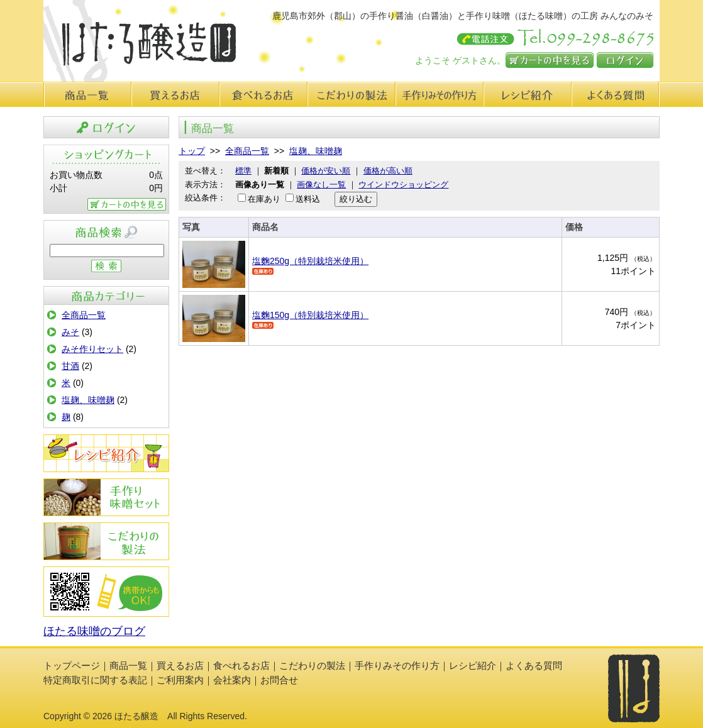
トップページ (72, 665)
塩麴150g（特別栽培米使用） (310, 315)
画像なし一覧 (321, 185)
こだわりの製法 (351, 94)
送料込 (308, 199)
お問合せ (279, 680)
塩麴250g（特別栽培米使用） (310, 261)
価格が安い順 (326, 171)
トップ (192, 151)
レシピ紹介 (528, 94)
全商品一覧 (84, 315)
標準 (243, 171)
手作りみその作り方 (106, 497)
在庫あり (264, 199)
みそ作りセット (92, 349)
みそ (70, 332)
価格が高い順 (388, 171)
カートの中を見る (550, 60)
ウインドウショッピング (403, 185)
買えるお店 (175, 94)
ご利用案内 (180, 680)
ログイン (625, 60)
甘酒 (70, 366)
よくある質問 (616, 94)
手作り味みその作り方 (440, 94)
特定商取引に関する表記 (95, 680)
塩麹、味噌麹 (88, 400)
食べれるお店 (263, 94)
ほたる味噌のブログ (94, 631)
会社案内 (232, 680)
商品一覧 (87, 94)
